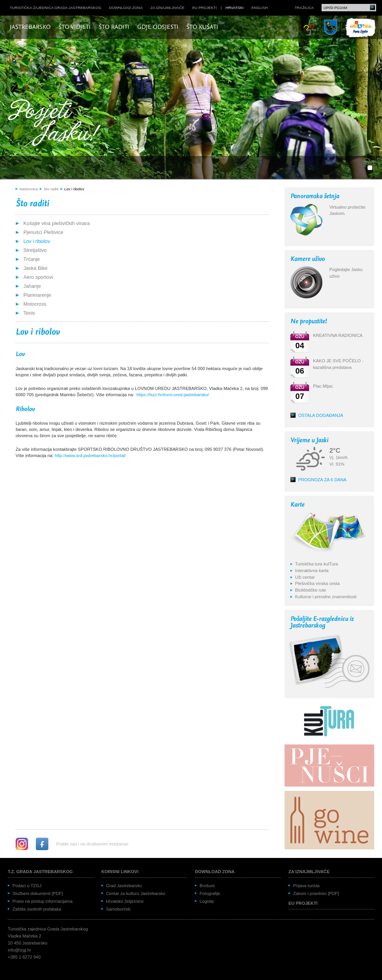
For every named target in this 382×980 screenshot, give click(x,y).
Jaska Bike (35, 268)
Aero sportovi (38, 277)
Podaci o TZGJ (27, 886)
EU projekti (204, 8)
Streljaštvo (35, 250)
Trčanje (32, 259)
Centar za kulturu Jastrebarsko (136, 893)
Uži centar (305, 577)
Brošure (207, 886)
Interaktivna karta (312, 571)
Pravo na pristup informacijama (42, 901)
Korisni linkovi (120, 872)
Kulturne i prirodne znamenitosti (326, 597)
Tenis (29, 313)
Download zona (126, 8)
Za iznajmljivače (167, 8)
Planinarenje (37, 295)
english (260, 8)
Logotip (207, 901)
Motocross (35, 304)
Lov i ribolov (74, 189)
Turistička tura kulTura (317, 564)
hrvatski (235, 8)
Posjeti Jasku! (57, 124)
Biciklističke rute (311, 590)
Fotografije (210, 893)
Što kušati (202, 27)
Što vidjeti (75, 27)
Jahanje (32, 286)
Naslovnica (29, 189)
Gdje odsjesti (158, 27)
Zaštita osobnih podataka (37, 909)
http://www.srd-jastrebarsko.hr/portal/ (90, 455)
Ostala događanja (321, 415)
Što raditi (114, 27)
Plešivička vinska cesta (317, 583)
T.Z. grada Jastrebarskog (40, 872)
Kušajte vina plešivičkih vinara (57, 223)
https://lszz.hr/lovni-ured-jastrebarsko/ (173, 395)
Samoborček (118, 909)
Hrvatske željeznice (125, 901)
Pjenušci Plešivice (43, 232)
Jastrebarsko (30, 27)
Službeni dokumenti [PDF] (38, 893)
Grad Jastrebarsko (124, 886)
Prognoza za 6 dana (322, 480)
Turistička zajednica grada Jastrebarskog (56, 8)
